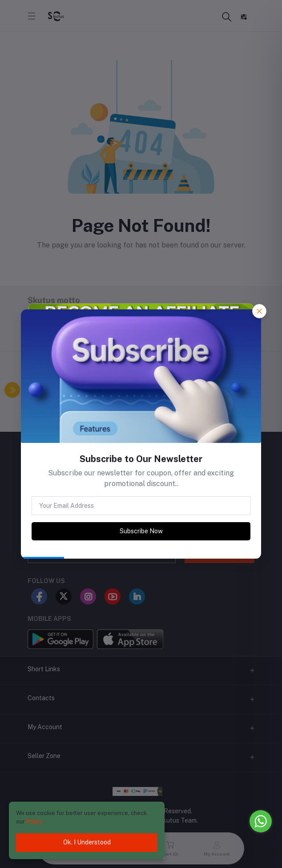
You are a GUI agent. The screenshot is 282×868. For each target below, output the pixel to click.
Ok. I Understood (87, 842)
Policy (34, 821)
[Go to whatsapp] (261, 821)
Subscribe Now (141, 531)
